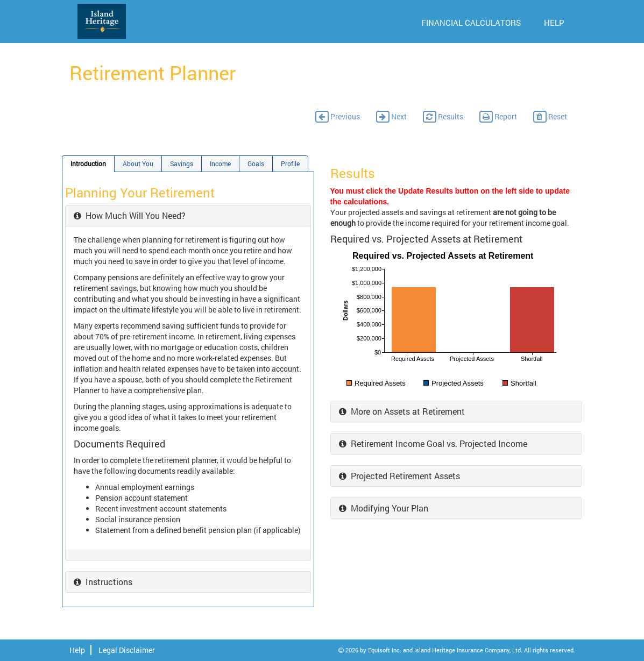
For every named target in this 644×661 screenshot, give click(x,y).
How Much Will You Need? (130, 215)
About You (138, 164)
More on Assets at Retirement (402, 411)
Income (220, 164)
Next (391, 117)
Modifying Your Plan (384, 508)
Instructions (103, 582)
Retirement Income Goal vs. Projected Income (433, 443)
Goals (256, 164)
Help (77, 650)
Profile (290, 164)
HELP (554, 23)
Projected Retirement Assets (399, 476)
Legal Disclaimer (127, 650)
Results (443, 117)
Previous (338, 117)
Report (498, 117)
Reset (550, 117)
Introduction (88, 164)
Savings (182, 164)
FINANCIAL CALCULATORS (471, 23)
